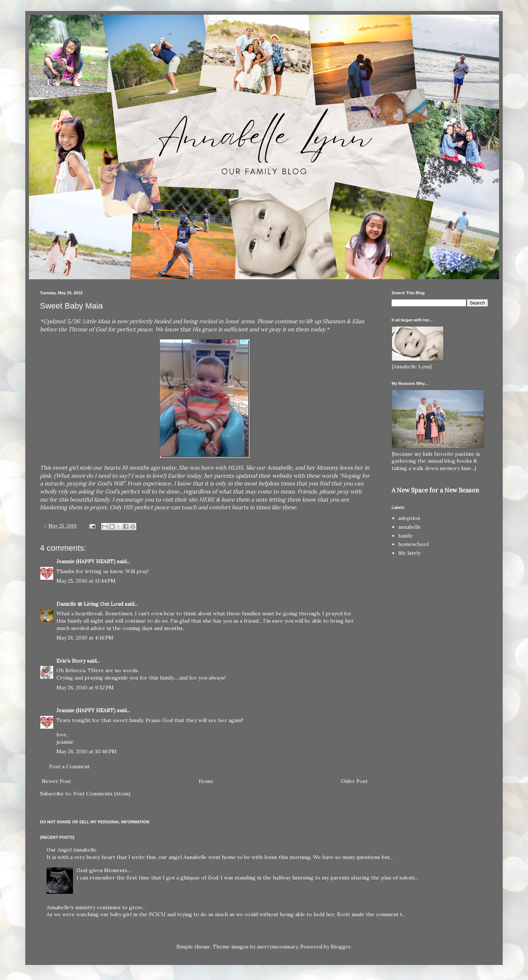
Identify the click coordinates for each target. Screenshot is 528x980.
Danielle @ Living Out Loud (90, 604)
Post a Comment (69, 766)
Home (206, 781)
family (405, 536)
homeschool (413, 544)
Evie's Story (71, 661)
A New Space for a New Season (435, 490)
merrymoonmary (277, 947)
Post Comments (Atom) (102, 794)
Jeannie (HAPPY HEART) (86, 561)
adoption (409, 518)
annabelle (410, 527)
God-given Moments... (104, 870)
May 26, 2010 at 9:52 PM (85, 688)
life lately (409, 553)
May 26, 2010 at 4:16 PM (85, 638)
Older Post (354, 781)
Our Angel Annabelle (71, 850)
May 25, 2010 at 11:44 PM (86, 581)
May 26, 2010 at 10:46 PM (87, 751)
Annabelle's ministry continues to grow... (96, 907)
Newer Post (56, 781)
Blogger (341, 947)
